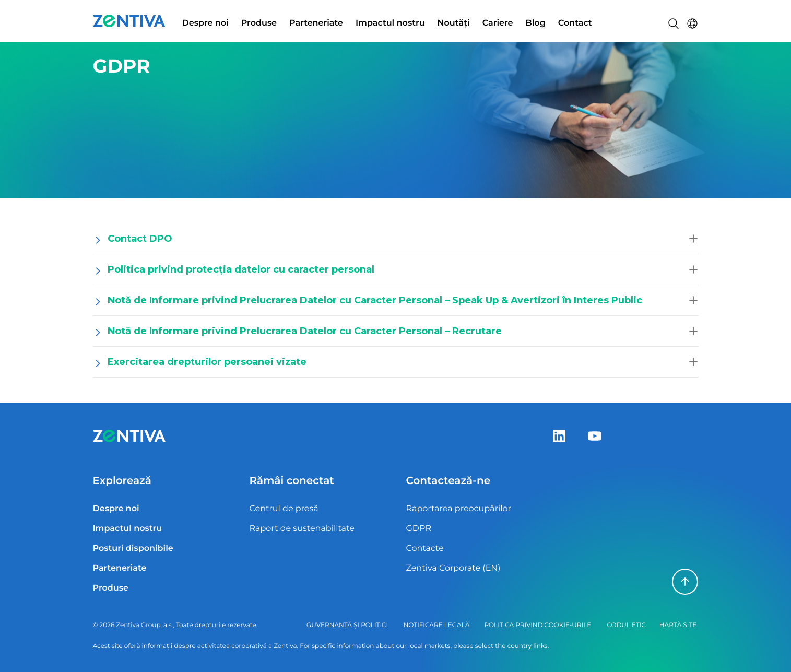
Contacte (424, 549)
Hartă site (678, 625)
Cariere (498, 23)
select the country (503, 646)
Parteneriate (316, 23)
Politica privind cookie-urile (538, 625)
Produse (259, 23)
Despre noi (205, 23)
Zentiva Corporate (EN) (453, 568)
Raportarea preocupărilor (458, 509)
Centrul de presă (284, 509)
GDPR (418, 529)
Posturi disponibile (133, 549)
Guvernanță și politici (347, 625)
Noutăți (454, 23)
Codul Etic (626, 625)
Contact (575, 23)
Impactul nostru (390, 23)
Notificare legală (437, 625)
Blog (536, 23)
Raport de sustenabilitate (302, 529)
